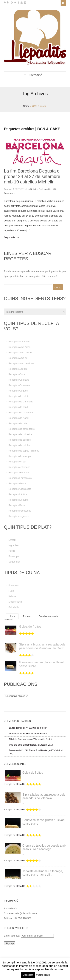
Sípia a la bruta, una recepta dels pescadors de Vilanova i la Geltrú (42, 646)
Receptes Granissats (20, 489)
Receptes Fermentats (20, 478)
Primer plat (14, 556)
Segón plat (14, 562)
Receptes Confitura (19, 380)
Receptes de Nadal (19, 418)
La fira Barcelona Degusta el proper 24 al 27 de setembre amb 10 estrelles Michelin (32, 176)
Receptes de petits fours (21, 429)
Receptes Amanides (19, 342)
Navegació (36, 75)
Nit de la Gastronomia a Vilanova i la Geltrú (30, 739)
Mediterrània (15, 602)
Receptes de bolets (19, 396)
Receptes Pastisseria (20, 511)
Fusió (11, 591)
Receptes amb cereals (20, 352)
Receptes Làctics (18, 494)
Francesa (13, 585)
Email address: (12, 936)
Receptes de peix (18, 423)
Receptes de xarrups (20, 456)
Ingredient (14, 545)
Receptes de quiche (19, 445)
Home (26, 106)
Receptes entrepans (19, 467)
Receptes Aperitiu (18, 369)
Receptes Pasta (17, 505)
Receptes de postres (20, 440)
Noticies (34, 189)
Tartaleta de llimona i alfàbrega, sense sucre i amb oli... (43, 873)
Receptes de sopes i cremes (24, 451)
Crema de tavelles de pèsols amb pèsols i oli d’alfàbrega (44, 847)
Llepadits (47, 189)
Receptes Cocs (17, 374)
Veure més (43, 975)
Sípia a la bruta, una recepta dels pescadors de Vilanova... (44, 796)
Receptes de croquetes (21, 412)
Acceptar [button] (28, 975)
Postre (12, 551)
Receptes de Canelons (21, 402)
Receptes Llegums (18, 500)
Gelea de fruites (30, 627)
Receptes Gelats (17, 483)
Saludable (14, 607)
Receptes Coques (18, 391)
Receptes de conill (18, 407)
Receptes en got (17, 462)
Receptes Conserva (19, 385)
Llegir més (10, 237)
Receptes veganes (18, 516)
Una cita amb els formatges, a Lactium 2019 (31, 745)
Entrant (12, 540)
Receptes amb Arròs (19, 347)
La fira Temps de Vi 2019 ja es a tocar (28, 728)
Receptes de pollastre (20, 434)
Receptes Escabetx (19, 473)
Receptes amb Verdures (21, 363)
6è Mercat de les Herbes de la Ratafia (28, 734)
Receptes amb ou (18, 358)
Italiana (12, 596)
